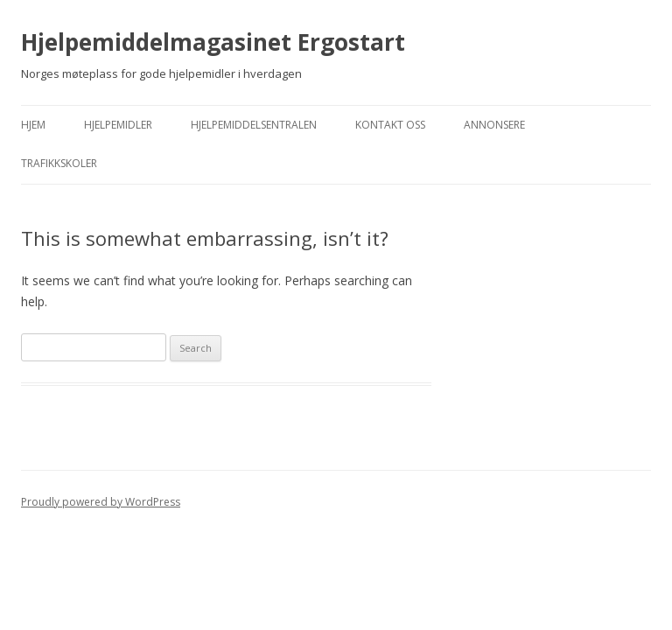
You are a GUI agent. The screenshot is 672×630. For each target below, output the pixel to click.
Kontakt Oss (390, 125)
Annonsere (494, 125)
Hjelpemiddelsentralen (254, 125)
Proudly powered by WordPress (101, 502)
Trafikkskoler (59, 163)
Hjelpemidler (118, 125)
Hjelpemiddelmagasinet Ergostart (213, 42)
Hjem (33, 125)
